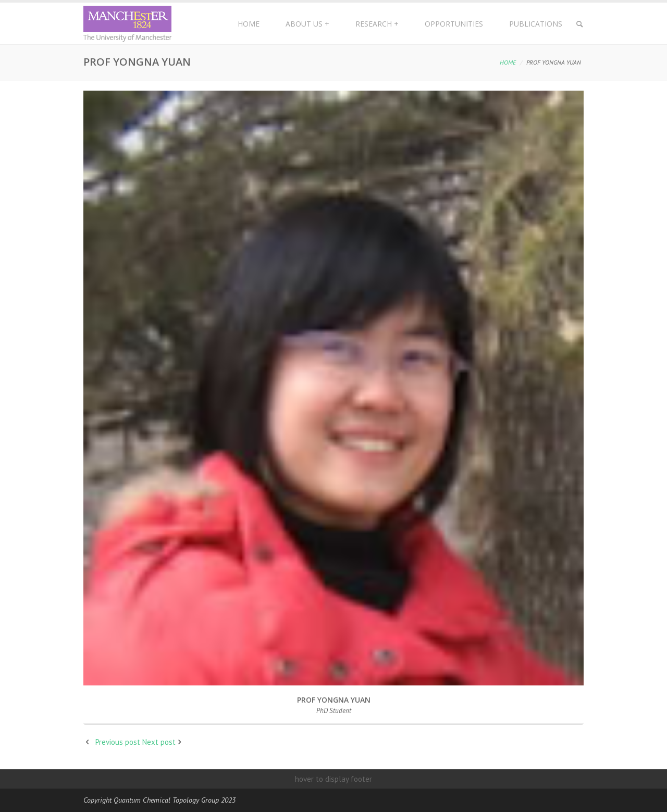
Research (377, 24)
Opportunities (454, 24)
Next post (159, 742)
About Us (307, 24)
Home (249, 24)
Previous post (118, 742)
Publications (536, 24)
